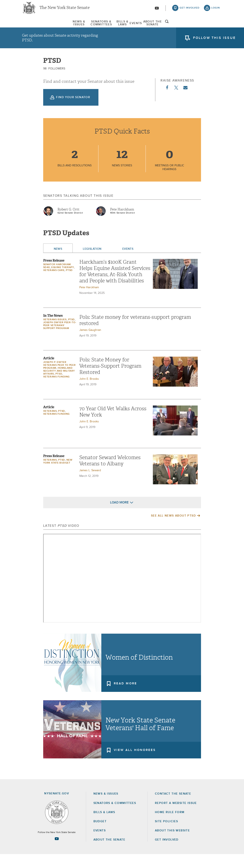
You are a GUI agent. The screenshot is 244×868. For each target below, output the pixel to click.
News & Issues (34, 27)
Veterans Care (54, 284)
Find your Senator (73, 111)
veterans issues (55, 333)
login (216, 10)
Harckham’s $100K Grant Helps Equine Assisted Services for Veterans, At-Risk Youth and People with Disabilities (115, 285)
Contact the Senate (173, 807)
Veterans (50, 425)
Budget (100, 835)
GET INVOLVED (167, 853)
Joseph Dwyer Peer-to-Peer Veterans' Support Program (60, 339)
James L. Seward (90, 484)
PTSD (69, 284)
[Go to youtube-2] (157, 11)
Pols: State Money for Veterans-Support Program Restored (110, 380)
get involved (190, 10)
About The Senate (186, 27)
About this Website (172, 844)
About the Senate (109, 853)
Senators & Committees (80, 27)
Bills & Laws (124, 27)
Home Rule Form (170, 826)
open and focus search (216, 28)
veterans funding (57, 391)
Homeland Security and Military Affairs (59, 385)
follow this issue (214, 43)
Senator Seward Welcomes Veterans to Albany (110, 474)
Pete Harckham (122, 223)
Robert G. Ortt (68, 223)
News (58, 263)
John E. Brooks (89, 393)
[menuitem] (34, 27)
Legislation (92, 263)
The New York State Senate (65, 10)
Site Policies (166, 835)
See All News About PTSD (173, 529)
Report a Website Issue (176, 817)
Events (152, 27)
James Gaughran (90, 344)
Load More (119, 516)
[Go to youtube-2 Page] (57, 852)
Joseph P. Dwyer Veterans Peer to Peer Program (59, 379)
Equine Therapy (63, 281)
